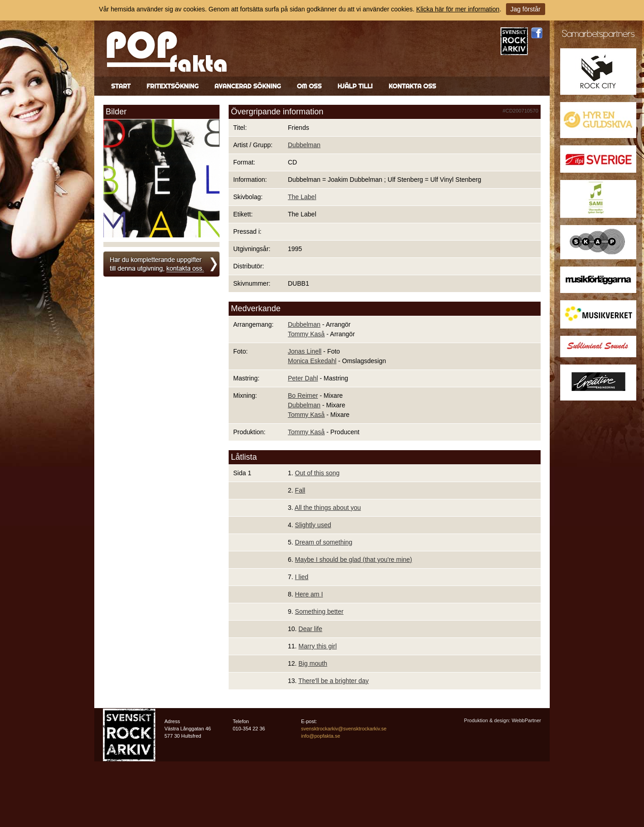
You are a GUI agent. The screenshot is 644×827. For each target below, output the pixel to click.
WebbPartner (526, 720)
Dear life (310, 629)
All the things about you (328, 508)
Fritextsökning (173, 86)
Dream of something (324, 542)
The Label (302, 197)
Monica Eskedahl (312, 361)
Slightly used (313, 525)
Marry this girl (317, 646)
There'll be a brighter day (333, 681)
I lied (302, 577)
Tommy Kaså (306, 334)
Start (121, 86)
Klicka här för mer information (458, 9)
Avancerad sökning (248, 86)
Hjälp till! (355, 86)
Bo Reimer (303, 396)
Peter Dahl (303, 378)
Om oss (309, 86)
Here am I (309, 594)
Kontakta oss (412, 86)
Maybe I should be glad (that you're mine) (354, 560)
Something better (319, 611)
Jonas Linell (305, 351)
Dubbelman (304, 145)
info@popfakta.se (321, 736)
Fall (300, 490)
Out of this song (317, 473)
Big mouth (313, 663)
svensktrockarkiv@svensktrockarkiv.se (344, 729)
